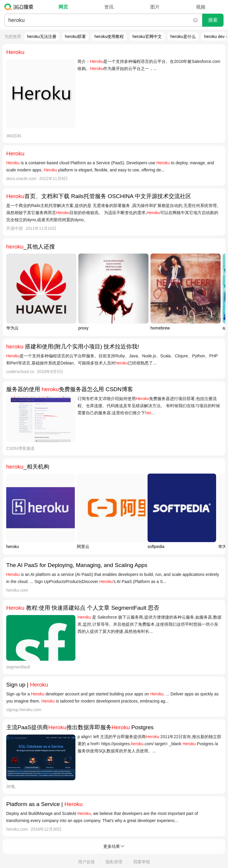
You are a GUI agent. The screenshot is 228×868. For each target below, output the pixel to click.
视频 (201, 7)
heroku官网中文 (147, 36)
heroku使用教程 (109, 36)
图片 (155, 7)
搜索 (213, 20)
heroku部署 (76, 36)
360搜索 (20, 7)
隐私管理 (114, 862)
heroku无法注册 (42, 36)
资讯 (109, 7)
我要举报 (142, 862)
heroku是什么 (183, 36)
